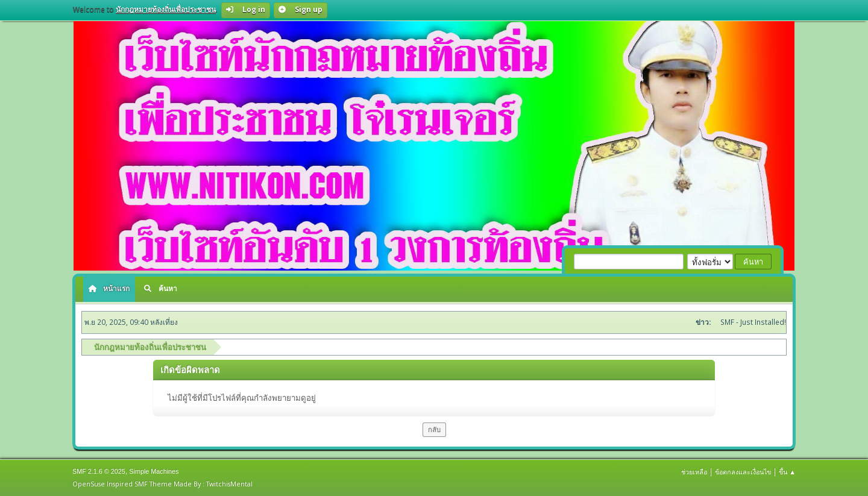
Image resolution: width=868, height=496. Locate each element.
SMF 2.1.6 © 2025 (99, 471)
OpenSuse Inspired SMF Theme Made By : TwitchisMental (162, 484)
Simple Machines (154, 471)
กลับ (434, 429)
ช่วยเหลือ (694, 472)
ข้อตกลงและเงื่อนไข (743, 472)
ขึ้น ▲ (787, 472)
